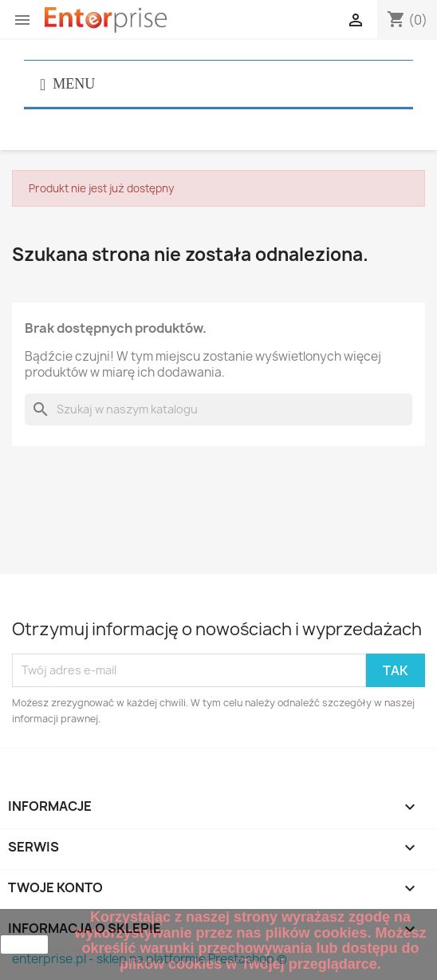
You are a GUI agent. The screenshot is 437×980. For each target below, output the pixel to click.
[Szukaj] (218, 409)
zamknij (24, 944)
